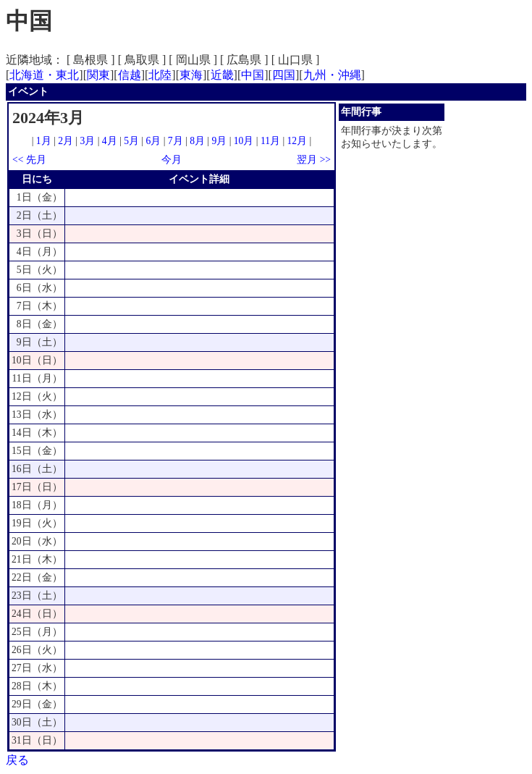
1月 (44, 141)
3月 (88, 141)
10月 (244, 141)
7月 (176, 141)
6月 (153, 141)
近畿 (222, 75)
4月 (110, 141)
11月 (270, 141)
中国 (253, 75)
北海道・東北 (44, 75)
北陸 (160, 75)
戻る (17, 760)
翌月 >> (314, 160)
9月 (219, 141)
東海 (191, 75)
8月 (197, 141)
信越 (130, 75)
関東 (98, 75)
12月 (297, 141)
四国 (284, 75)
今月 (172, 160)
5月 (131, 141)
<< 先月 (29, 160)
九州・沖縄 (332, 75)
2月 (66, 141)
